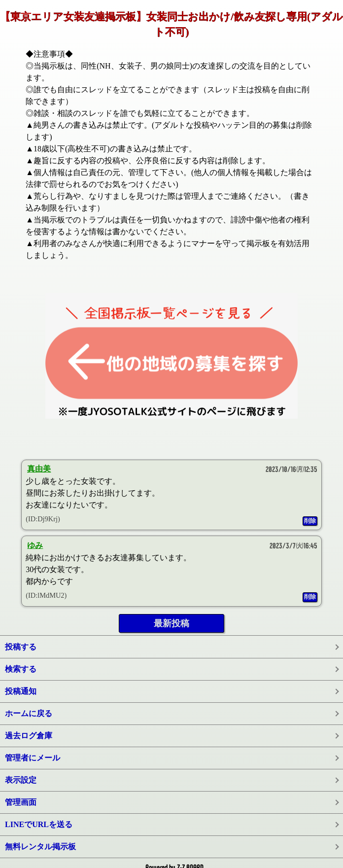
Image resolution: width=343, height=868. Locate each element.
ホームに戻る (29, 713)
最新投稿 (171, 623)
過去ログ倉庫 (29, 736)
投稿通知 (21, 691)
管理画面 (21, 802)
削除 (310, 521)
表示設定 (21, 780)
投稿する (21, 647)
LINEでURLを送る (39, 824)
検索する (21, 669)
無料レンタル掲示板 (40, 847)
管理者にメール (33, 758)
